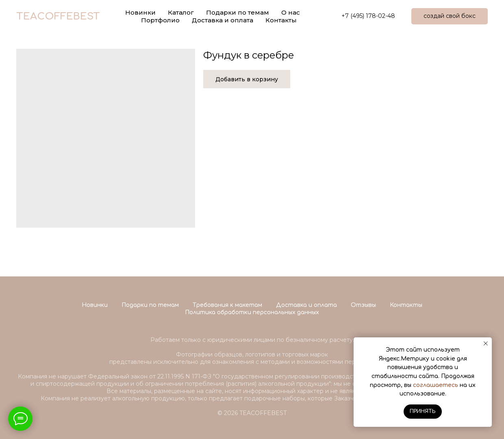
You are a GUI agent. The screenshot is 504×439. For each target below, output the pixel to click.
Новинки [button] (140, 12)
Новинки (95, 305)
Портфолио (160, 20)
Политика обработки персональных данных (252, 312)
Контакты (281, 20)
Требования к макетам (227, 305)
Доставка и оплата (223, 20)
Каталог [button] (181, 12)
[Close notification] (486, 343)
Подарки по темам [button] (238, 12)
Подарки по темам (150, 305)
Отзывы (363, 305)
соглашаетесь (436, 385)
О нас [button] (291, 12)
